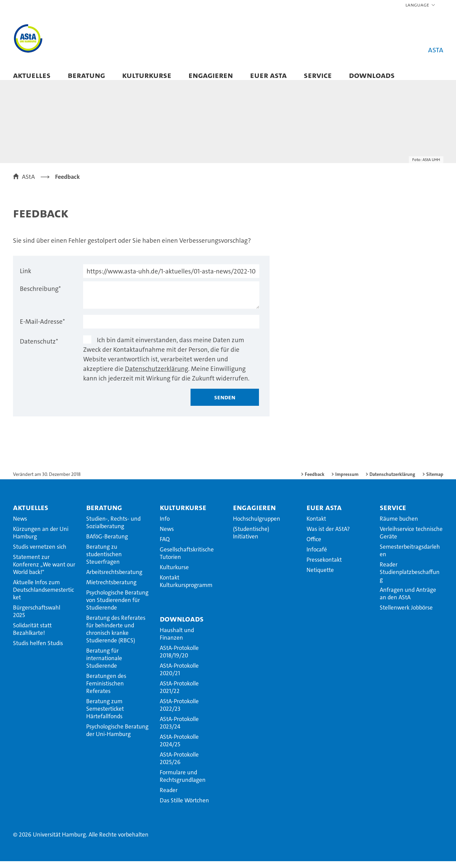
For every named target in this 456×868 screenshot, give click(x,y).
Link (25, 278)
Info (165, 525)
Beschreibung (40, 296)
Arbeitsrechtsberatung (114, 579)
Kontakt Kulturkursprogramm (186, 588)
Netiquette (320, 577)
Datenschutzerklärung (157, 376)
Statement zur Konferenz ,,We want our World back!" (44, 571)
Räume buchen (399, 525)
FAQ (165, 546)
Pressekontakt (324, 566)
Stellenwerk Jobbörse (406, 614)
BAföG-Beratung (107, 543)
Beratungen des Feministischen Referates (106, 690)
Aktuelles (32, 75)
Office (314, 546)
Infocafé (317, 556)
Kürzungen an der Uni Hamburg (41, 539)
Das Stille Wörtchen (184, 807)
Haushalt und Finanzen (177, 641)
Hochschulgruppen (257, 525)
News (20, 525)
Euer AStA (268, 75)
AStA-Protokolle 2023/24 (179, 730)
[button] (421, 5)
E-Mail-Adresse (42, 328)
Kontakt (316, 525)
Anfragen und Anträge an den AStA (408, 600)
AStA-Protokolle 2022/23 (179, 712)
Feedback (315, 481)
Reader (169, 797)
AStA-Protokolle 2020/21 (179, 676)
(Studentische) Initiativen (251, 539)
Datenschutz (39, 348)
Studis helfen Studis (38, 650)
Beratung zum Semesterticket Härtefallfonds (105, 716)
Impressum (347, 481)
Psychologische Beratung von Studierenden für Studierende (117, 607)
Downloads (372, 75)
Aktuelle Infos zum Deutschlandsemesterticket (43, 597)
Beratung (86, 75)
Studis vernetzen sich (40, 553)
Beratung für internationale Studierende (104, 665)
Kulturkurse (147, 75)
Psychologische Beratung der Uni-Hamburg (117, 737)
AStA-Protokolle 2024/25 (179, 747)
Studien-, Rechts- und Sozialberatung (113, 529)
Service (318, 75)
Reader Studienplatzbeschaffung (410, 579)
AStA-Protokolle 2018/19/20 (179, 658)
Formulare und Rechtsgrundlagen (183, 783)
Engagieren (211, 75)
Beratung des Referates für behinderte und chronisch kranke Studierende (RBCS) (116, 636)
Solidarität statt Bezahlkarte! (32, 636)
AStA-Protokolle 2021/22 (179, 694)
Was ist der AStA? (328, 536)
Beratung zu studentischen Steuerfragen (104, 561)
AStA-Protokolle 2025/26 (179, 765)
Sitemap (435, 481)
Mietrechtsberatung (111, 589)
